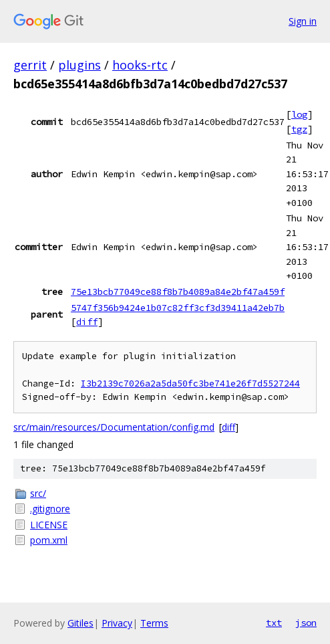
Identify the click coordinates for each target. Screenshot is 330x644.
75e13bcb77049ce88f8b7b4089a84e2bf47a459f (178, 292)
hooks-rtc (140, 65)
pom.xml (49, 540)
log (299, 114)
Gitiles (80, 623)
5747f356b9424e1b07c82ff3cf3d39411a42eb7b (178, 308)
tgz (299, 129)
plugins (79, 65)
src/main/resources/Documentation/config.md (114, 427)
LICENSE (49, 525)
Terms (154, 623)
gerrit (30, 65)
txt (274, 623)
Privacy (117, 623)
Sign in (303, 21)
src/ (38, 493)
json (306, 623)
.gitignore (50, 509)
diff (87, 322)
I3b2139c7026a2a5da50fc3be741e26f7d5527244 (190, 384)
